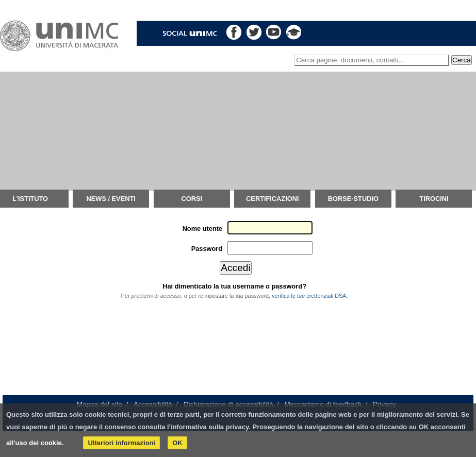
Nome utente (203, 229)
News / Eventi (111, 199)
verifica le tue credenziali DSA (309, 296)
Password (207, 249)
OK (177, 443)
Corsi (192, 199)
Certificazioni (272, 199)
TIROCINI (434, 199)
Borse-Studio (353, 199)
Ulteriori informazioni (121, 443)
